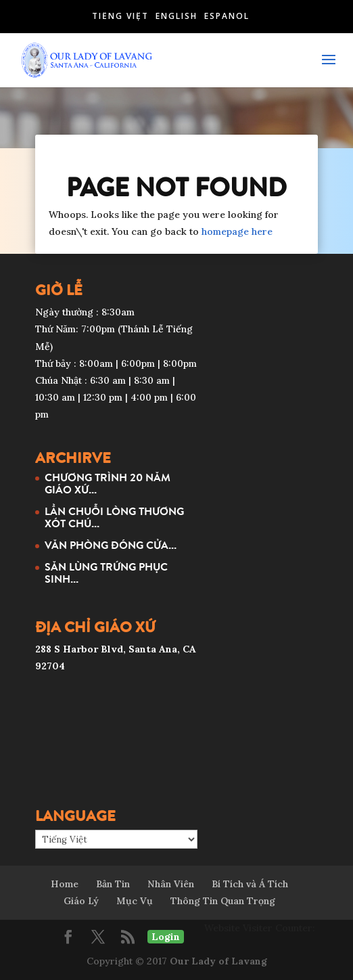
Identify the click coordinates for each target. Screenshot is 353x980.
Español (227, 16)
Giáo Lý (81, 901)
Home (65, 884)
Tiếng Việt (120, 16)
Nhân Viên (171, 884)
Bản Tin (113, 884)
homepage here (237, 231)
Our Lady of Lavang (218, 961)
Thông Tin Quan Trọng (223, 901)
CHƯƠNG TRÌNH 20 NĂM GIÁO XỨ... (108, 483)
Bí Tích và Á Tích (250, 884)
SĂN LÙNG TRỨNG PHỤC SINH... (106, 573)
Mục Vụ (135, 901)
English (176, 16)
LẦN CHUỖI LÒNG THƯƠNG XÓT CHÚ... (114, 517)
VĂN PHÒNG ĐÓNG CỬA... (111, 545)
